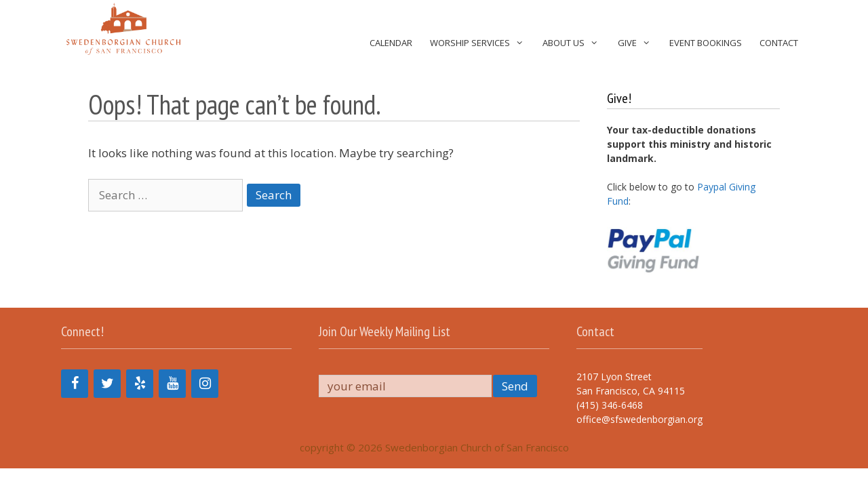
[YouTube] (172, 384)
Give (639, 43)
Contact (779, 43)
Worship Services (482, 43)
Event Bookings (706, 43)
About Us (575, 43)
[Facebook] (75, 384)
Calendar (391, 43)
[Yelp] (140, 384)
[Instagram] (205, 384)
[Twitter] (107, 384)
